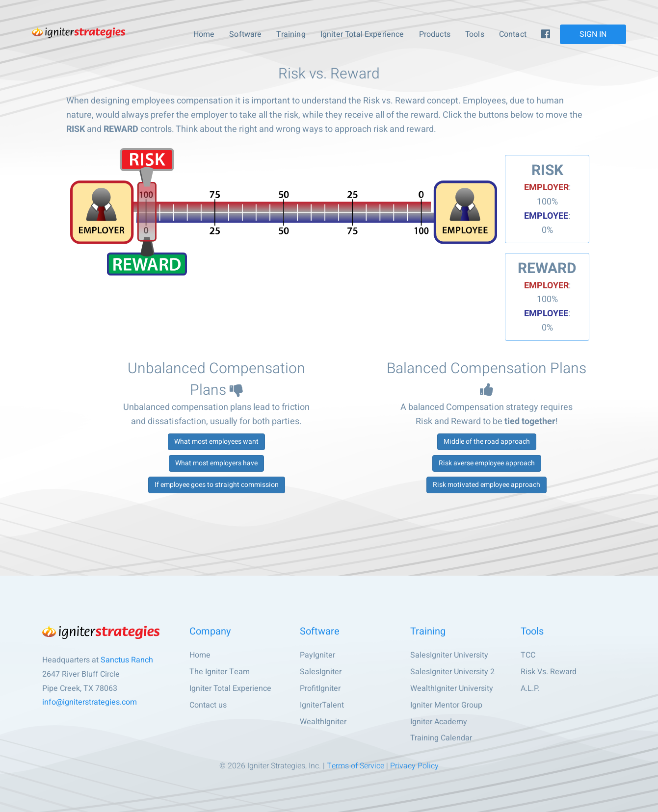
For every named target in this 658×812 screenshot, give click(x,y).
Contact (513, 34)
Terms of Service (355, 766)
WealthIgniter (323, 722)
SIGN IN (593, 34)
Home (204, 34)
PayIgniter (317, 655)
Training (291, 34)
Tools (475, 34)
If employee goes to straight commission (217, 485)
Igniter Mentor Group (446, 705)
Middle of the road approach (487, 442)
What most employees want (216, 442)
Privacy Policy (414, 766)
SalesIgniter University (449, 655)
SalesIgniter (321, 672)
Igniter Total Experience (362, 34)
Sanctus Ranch (127, 660)
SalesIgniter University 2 (452, 672)
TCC (528, 655)
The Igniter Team (220, 672)
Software (245, 34)
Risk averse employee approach (487, 463)
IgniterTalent (322, 705)
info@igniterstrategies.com (90, 702)
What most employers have (216, 463)
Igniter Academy (439, 722)
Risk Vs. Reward (549, 672)
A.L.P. (530, 688)
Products (435, 34)
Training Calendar (441, 738)
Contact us (208, 705)
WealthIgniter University (452, 688)
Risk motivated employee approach (487, 485)
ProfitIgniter (320, 688)
